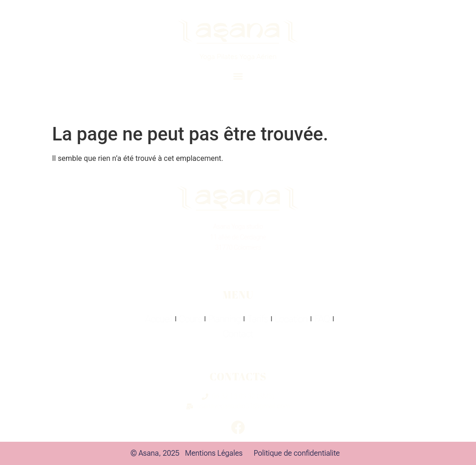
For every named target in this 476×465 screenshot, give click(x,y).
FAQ (322, 319)
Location (291, 319)
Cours (190, 319)
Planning (225, 319)
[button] (238, 76)
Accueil (159, 319)
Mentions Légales (214, 453)
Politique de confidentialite (297, 453)
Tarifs (258, 319)
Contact (238, 334)
